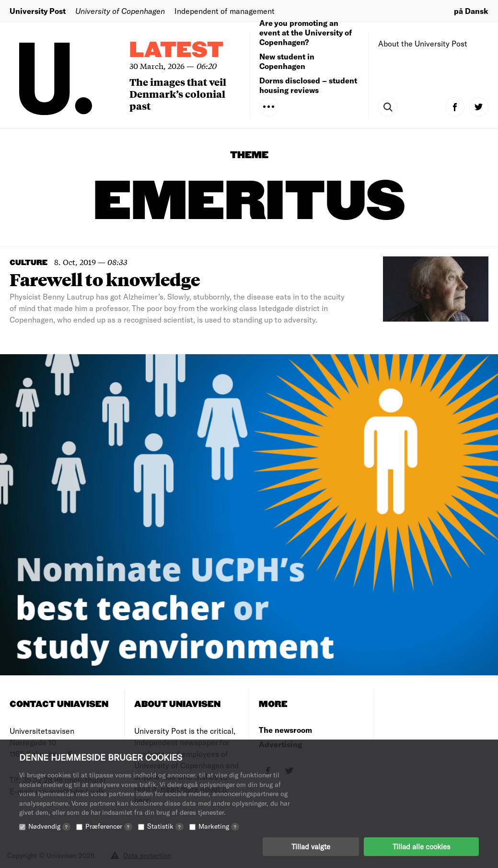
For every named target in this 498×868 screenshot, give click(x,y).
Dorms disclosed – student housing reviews (308, 85)
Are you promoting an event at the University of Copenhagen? (306, 32)
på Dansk (471, 11)
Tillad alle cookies (421, 846)
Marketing (219, 826)
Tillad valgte (311, 846)
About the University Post (423, 43)
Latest (176, 51)
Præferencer (109, 826)
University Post (38, 11)
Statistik (165, 826)
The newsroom (285, 730)
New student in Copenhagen (287, 61)
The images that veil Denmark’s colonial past (178, 94)
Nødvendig (49, 826)
